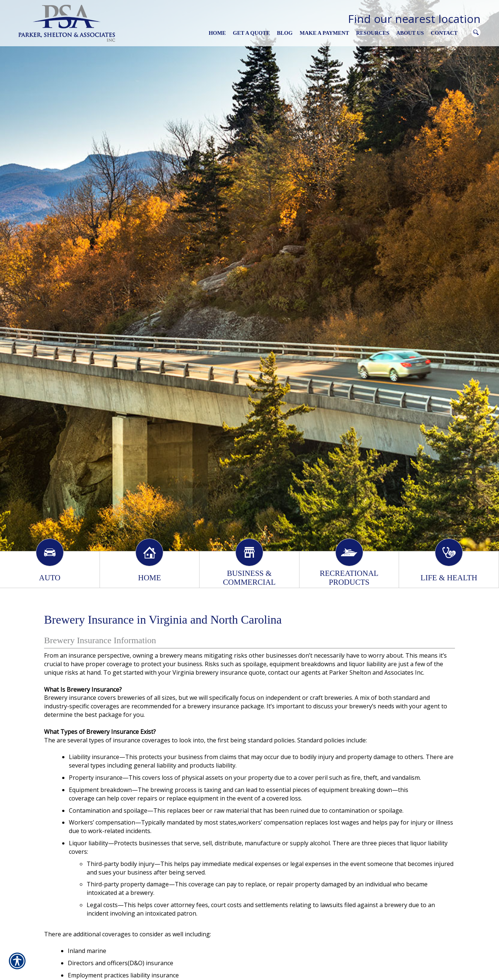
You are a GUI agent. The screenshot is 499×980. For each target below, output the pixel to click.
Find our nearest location (414, 19)
